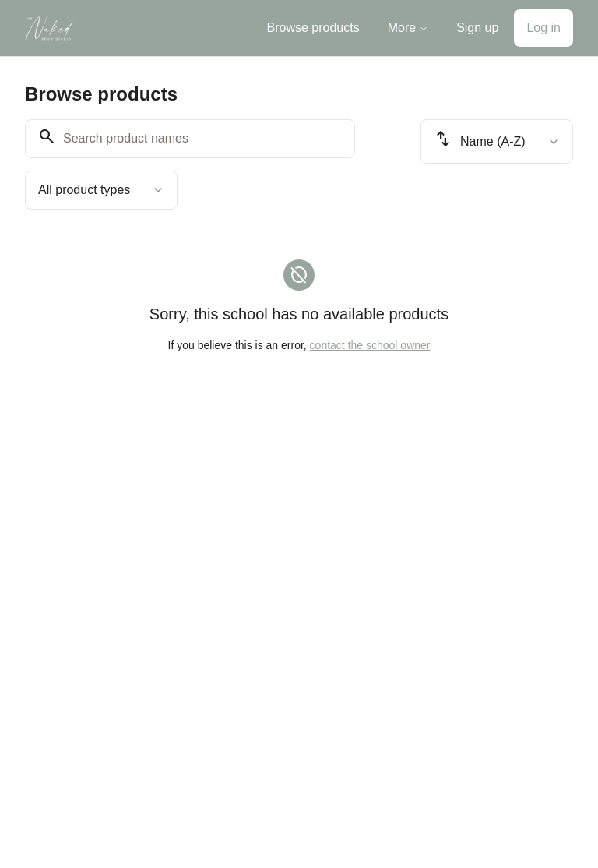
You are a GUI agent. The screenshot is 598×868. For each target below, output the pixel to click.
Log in (543, 28)
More (408, 28)
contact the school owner (370, 345)
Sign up (477, 28)
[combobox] (101, 190)
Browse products (313, 28)
